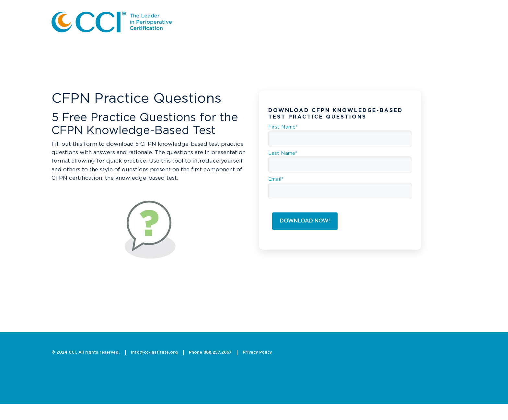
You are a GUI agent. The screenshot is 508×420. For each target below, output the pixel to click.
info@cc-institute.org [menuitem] (154, 352)
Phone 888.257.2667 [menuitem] (210, 352)
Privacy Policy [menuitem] (257, 352)
